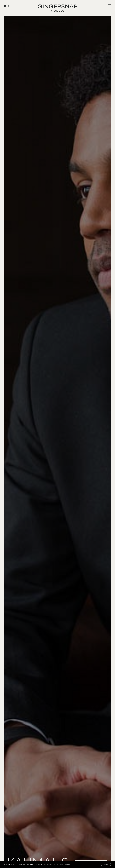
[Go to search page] (9, 6)
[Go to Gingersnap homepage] (57, 8)
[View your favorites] (5, 6)
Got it (106, 864)
